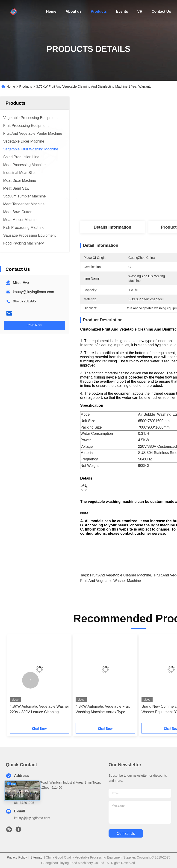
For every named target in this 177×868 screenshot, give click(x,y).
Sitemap (36, 857)
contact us (126, 834)
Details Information (112, 227)
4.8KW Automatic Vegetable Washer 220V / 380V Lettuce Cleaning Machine (39, 710)
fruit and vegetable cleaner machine (121, 575)
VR (140, 11)
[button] (30, 680)
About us (73, 11)
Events (122, 11)
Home (51, 11)
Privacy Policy (17, 857)
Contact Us (161, 11)
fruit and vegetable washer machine (111, 581)
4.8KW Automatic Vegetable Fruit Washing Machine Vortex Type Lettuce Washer (103, 710)
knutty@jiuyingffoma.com (34, 292)
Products (99, 11)
